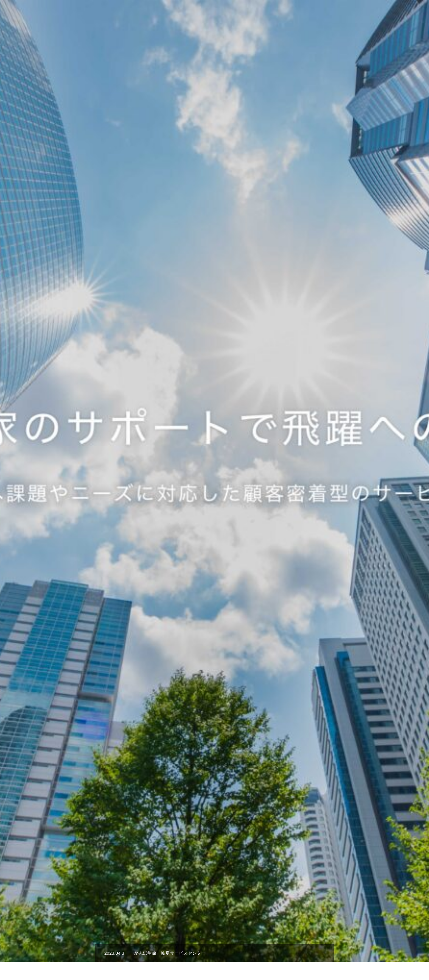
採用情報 (342, 15)
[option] (214, 149)
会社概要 (369, 15)
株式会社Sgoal (103, 954)
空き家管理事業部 (209, 954)
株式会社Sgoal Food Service (154, 954)
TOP (264, 15)
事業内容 (287, 15)
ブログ (308, 954)
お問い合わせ (278, 954)
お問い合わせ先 (403, 15)
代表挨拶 (315, 15)
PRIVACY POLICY (342, 954)
